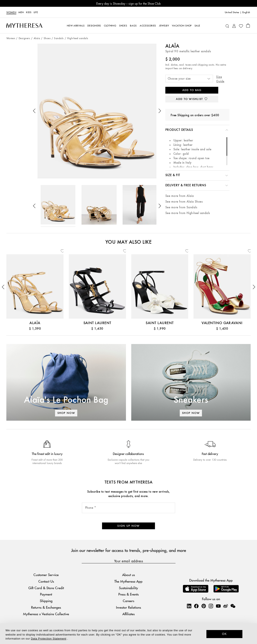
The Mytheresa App (128, 581)
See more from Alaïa (180, 196)
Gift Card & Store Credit (46, 588)
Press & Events (128, 594)
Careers (128, 601)
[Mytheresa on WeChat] (233, 606)
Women (11, 12)
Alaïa (37, 38)
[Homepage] (24, 25)
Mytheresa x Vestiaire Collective (46, 614)
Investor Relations (128, 607)
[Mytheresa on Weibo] (225, 606)
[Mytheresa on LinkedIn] (189, 606)
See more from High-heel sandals (188, 213)
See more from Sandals (181, 207)
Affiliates (128, 614)
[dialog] (128, 634)
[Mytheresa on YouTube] (218, 606)
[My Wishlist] (241, 26)
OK (225, 634)
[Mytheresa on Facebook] (196, 606)
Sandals (59, 38)
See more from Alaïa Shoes (184, 202)
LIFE (36, 12)
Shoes (47, 38)
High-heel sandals (78, 38)
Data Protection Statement (49, 639)
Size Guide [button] (220, 79)
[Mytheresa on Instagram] (211, 606)
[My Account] (234, 26)
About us (128, 575)
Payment (46, 594)
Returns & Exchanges (46, 607)
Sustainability (128, 588)
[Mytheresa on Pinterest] (204, 606)
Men (21, 12)
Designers (24, 38)
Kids (29, 12)
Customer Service (46, 575)
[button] (34, 111)
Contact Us (46, 581)
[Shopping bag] (248, 25)
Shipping (46, 601)
